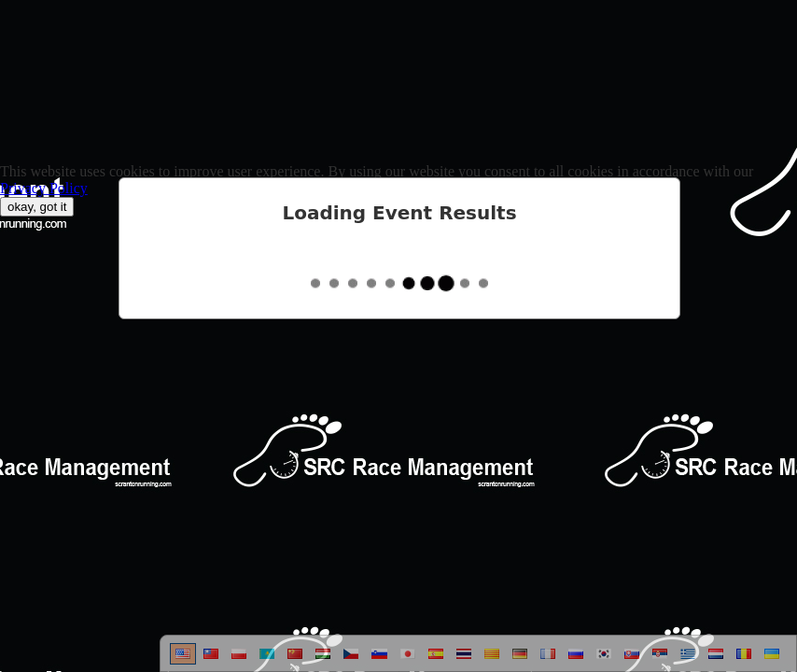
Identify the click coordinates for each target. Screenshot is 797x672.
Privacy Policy (44, 188)
